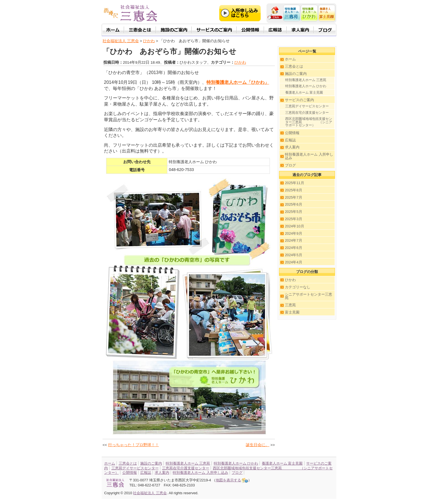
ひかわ (240, 62)
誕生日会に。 (258, 445)
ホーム (290, 59)
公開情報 (292, 133)
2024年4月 (294, 262)
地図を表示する (232, 480)
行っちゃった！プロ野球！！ (134, 445)
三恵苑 (290, 305)
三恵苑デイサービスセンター (307, 106)
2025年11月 (295, 183)
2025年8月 (294, 190)
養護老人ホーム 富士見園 (304, 92)
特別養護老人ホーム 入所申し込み (309, 156)
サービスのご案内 (299, 100)
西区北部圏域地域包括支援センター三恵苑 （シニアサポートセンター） (309, 122)
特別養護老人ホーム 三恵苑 (306, 80)
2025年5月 (294, 212)
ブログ (290, 165)
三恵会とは (294, 66)
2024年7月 (294, 240)
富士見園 (292, 312)
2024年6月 (294, 248)
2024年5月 (294, 255)
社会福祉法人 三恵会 (121, 41)
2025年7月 (294, 197)
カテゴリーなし (298, 287)
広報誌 (290, 140)
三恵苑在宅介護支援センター (307, 113)
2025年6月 (294, 204)
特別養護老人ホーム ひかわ (306, 86)
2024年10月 (295, 226)
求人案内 (292, 147)
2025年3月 (294, 219)
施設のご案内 (296, 74)
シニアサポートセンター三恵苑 (309, 296)
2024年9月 (294, 233)
